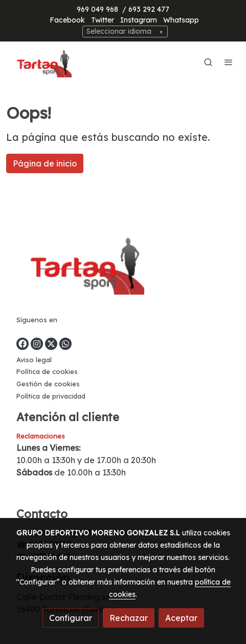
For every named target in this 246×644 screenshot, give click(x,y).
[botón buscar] (208, 62)
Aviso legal (34, 360)
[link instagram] (37, 344)
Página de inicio (45, 163)
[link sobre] (123, 265)
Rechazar (129, 618)
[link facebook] (23, 344)
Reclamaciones (41, 436)
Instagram (139, 20)
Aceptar (181, 618)
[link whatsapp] (65, 344)
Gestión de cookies (48, 384)
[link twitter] (51, 344)
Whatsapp (181, 20)
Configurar (71, 618)
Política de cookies (47, 371)
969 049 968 (97, 9)
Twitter (103, 20)
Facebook (67, 20)
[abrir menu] (229, 62)
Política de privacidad (51, 396)
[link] (41, 62)
